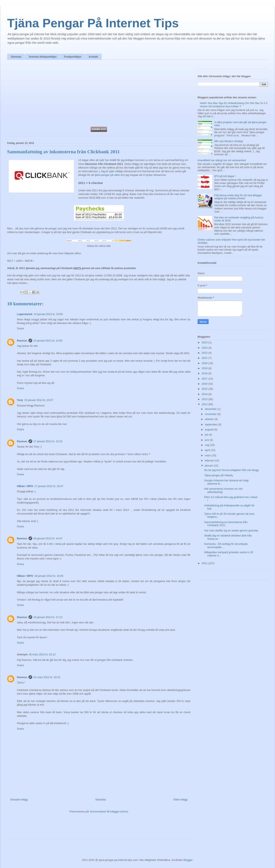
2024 (205, 342)
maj (207, 445)
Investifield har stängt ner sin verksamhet (222, 160)
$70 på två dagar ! (225, 176)
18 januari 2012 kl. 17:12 (48, 617)
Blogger (188, 860)
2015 (205, 389)
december (211, 409)
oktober (210, 419)
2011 (205, 563)
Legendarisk (25, 314)
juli (207, 435)
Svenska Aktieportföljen (43, 57)
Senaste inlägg (19, 800)
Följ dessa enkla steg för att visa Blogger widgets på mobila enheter (238, 197)
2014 (205, 394)
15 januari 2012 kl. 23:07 (39, 400)
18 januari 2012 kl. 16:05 (49, 576)
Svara (20, 328)
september (212, 424)
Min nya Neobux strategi (229, 141)
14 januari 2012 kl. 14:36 (48, 341)
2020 (205, 363)
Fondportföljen (73, 57)
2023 (205, 348)
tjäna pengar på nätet (107, 175)
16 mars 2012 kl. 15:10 (47, 677)
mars (208, 455)
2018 (205, 373)
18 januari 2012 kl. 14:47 (48, 538)
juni (207, 440)
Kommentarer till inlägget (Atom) (109, 812)
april (208, 450)
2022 (205, 353)
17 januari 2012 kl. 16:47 (49, 486)
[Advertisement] (99, 94)
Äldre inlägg (180, 800)
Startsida (16, 57)
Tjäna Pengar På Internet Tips (93, 23)
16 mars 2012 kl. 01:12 (42, 654)
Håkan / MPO (25, 486)
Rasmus (22, 341)
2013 (205, 399)
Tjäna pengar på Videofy (218, 475)
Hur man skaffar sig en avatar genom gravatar (231, 530)
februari (210, 460)
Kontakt (93, 57)
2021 (205, 358)
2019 (205, 368)
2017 (205, 379)
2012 (205, 404)
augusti (210, 430)
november (211, 414)
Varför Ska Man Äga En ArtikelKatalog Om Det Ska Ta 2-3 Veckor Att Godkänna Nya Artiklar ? (234, 105)
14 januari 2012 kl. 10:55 (48, 314)
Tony (20, 400)
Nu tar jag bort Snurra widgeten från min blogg (231, 470)
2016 (205, 384)
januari (209, 466)
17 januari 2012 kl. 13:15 (48, 441)
